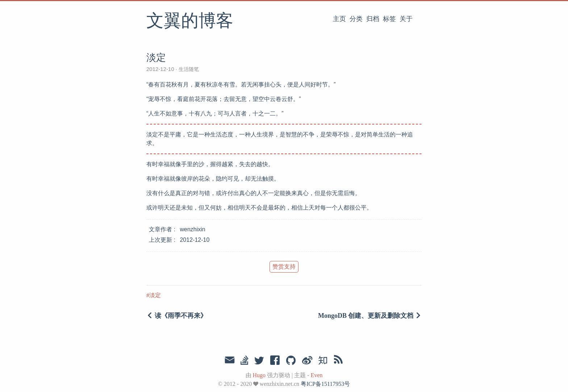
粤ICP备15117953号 (325, 384)
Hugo (259, 375)
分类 (356, 19)
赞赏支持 (284, 267)
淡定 (155, 295)
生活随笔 (188, 69)
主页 (339, 19)
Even (317, 375)
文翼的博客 (190, 21)
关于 (406, 19)
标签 (389, 19)
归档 (373, 19)
